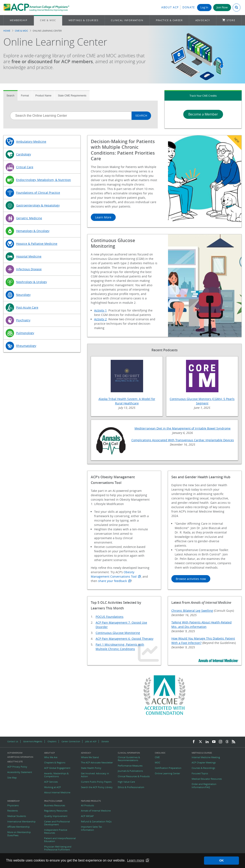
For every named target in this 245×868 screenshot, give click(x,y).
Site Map (12, 778)
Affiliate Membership (19, 827)
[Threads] (227, 742)
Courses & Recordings (203, 768)
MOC (158, 763)
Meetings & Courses (83, 20)
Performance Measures (130, 766)
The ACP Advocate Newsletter (97, 763)
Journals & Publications (130, 771)
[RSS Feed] (233, 742)
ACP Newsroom (15, 753)
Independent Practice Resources (56, 831)
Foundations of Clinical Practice (38, 193)
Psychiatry (23, 320)
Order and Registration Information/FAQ (204, 786)
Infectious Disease (29, 269)
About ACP (170, 7)
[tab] (10, 96)
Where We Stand (90, 757)
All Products (87, 805)
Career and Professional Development (57, 823)
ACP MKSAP (87, 816)
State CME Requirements (72, 96)
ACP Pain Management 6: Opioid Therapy (124, 639)
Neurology (23, 295)
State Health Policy (91, 768)
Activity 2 (100, 319)
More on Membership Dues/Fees (19, 834)
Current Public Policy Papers (96, 782)
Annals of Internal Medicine (96, 811)
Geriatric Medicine (29, 218)
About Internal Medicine (57, 792)
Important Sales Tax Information (92, 828)
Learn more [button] (136, 860)
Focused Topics (200, 773)
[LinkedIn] (207, 742)
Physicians (13, 805)
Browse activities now (191, 579)
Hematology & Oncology (33, 231)
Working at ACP (53, 787)
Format (25, 96)
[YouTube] (214, 742)
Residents (13, 811)
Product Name (43, 96)
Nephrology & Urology (31, 282)
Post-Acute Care (27, 307)
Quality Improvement (56, 816)
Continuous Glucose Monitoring (118, 633)
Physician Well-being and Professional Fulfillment (58, 848)
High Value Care (126, 782)
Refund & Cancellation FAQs (96, 822)
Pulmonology (25, 333)
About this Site (15, 762)
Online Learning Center (167, 773)
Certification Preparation (168, 768)
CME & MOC (48, 20)
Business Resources (55, 805)
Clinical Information (127, 20)
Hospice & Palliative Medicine (37, 244)
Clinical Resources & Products (134, 776)
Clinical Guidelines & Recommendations (129, 759)
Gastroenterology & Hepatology (38, 205)
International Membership (21, 822)
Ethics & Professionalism (131, 787)
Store (231, 20)
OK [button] (222, 860)
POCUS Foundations (110, 617)
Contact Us (13, 741)
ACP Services (51, 782)
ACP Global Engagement (57, 768)
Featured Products (91, 801)
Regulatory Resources (56, 811)
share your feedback (112, 581)
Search (10, 96)
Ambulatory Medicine (31, 142)
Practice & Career (169, 20)
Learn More (103, 217)
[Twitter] (200, 742)
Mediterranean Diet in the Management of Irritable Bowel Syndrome (183, 428)
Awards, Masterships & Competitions (56, 775)
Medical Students (17, 816)
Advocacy (203, 20)
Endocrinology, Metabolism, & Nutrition (44, 180)
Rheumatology (26, 346)
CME (157, 757)
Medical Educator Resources (207, 779)
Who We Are (51, 757)
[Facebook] (194, 742)
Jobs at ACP (91, 741)
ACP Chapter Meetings (204, 763)
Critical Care (25, 167)
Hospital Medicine (29, 256)
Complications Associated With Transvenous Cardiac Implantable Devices (183, 440)
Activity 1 (100, 310)
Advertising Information (20, 757)
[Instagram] (221, 742)
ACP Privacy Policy (17, 767)
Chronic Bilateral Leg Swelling (192, 611)
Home (7, 31)
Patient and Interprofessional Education (60, 840)
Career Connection (71, 741)
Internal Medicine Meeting (206, 757)
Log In (204, 7)
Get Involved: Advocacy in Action (95, 775)
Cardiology (24, 154)
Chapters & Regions (55, 763)
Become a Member (203, 114)
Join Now (222, 7)
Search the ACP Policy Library (97, 787)
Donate (189, 7)
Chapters (52, 741)
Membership (19, 20)
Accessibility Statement (20, 772)
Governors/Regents (33, 741)
